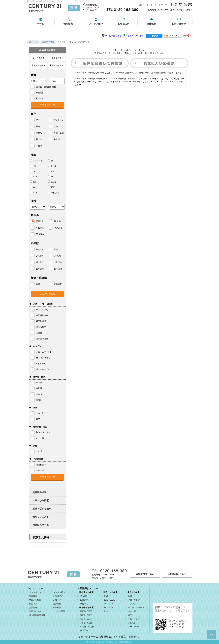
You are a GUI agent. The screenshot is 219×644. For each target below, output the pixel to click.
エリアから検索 (41, 500)
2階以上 (132, 623)
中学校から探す (57, 65)
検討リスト (34, 604)
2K (33, 171)
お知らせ (57, 600)
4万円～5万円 (86, 611)
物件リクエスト (41, 517)
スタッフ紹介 (96, 24)
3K (51, 177)
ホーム (40, 24)
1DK (33, 166)
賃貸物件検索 (39, 492)
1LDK (52, 166)
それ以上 (54, 192)
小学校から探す (38, 65)
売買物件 (57, 604)
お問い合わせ (179, 24)
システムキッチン (136, 608)
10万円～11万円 (87, 627)
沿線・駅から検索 (42, 509)
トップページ (35, 592)
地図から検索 (35, 600)
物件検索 (68, 24)
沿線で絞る (57, 58)
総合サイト (144, 5)
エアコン (132, 604)
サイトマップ (161, 5)
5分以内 (83, 596)
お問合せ (33, 608)
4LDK (34, 192)
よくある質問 (59, 611)
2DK (51, 171)
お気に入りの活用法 (134, 36)
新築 (130, 596)
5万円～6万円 (86, 615)
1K (51, 161)
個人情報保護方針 (37, 615)
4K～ (106, 611)
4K (33, 187)
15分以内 (84, 604)
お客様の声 (124, 24)
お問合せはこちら (177, 574)
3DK (33, 182)
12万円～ (84, 630)
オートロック (134, 627)
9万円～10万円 (87, 623)
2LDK (34, 177)
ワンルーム (36, 161)
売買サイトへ (35, 611)
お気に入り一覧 (41, 525)
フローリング (134, 600)
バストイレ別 (134, 619)
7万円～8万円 (86, 619)
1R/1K (107, 596)
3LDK (52, 182)
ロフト (131, 615)
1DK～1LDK (109, 600)
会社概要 (151, 24)
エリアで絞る (38, 58)
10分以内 (84, 600)
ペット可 (132, 611)
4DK (51, 187)
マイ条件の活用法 (113, 36)
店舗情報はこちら (145, 574)
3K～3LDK (109, 608)
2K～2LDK (109, 604)
